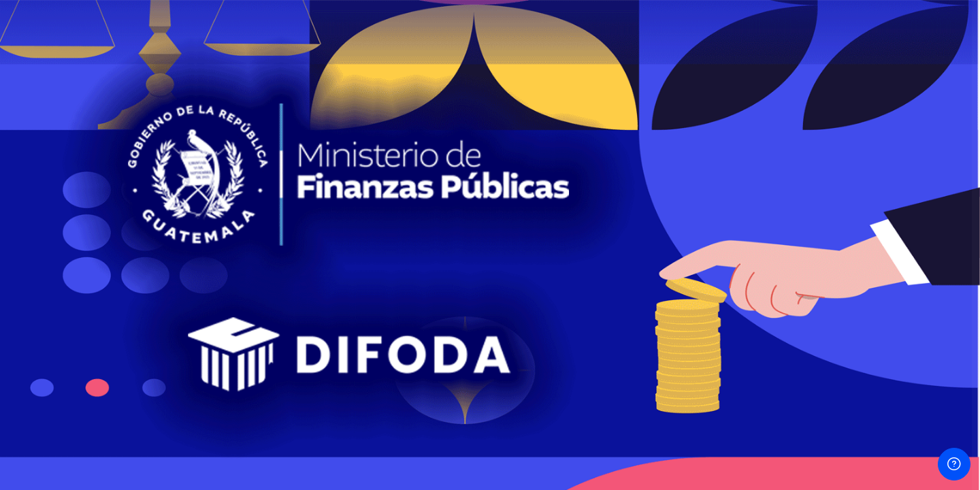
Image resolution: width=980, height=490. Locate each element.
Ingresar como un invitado (836, 425)
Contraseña (740, 231)
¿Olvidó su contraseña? (913, 297)
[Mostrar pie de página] (954, 464)
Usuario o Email (748, 162)
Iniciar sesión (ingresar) (836, 335)
